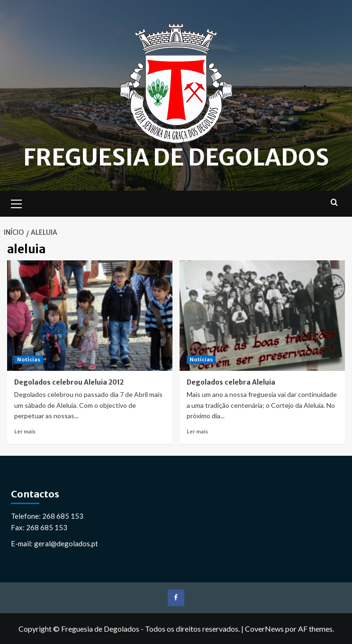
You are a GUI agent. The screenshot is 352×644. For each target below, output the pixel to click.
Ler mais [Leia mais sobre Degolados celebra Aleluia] (197, 431)
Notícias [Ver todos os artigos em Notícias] (29, 359)
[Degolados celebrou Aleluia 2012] (90, 316)
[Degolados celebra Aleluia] (262, 316)
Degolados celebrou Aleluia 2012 (69, 382)
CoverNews (264, 629)
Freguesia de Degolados (176, 157)
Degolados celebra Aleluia (231, 382)
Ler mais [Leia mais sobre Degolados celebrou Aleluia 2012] (25, 431)
